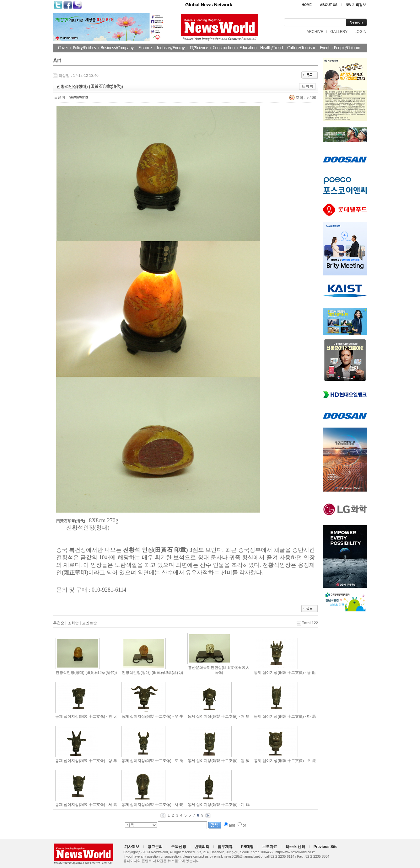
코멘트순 (89, 623)
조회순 (73, 623)
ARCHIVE (315, 32)
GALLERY (339, 32)
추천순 (59, 623)
